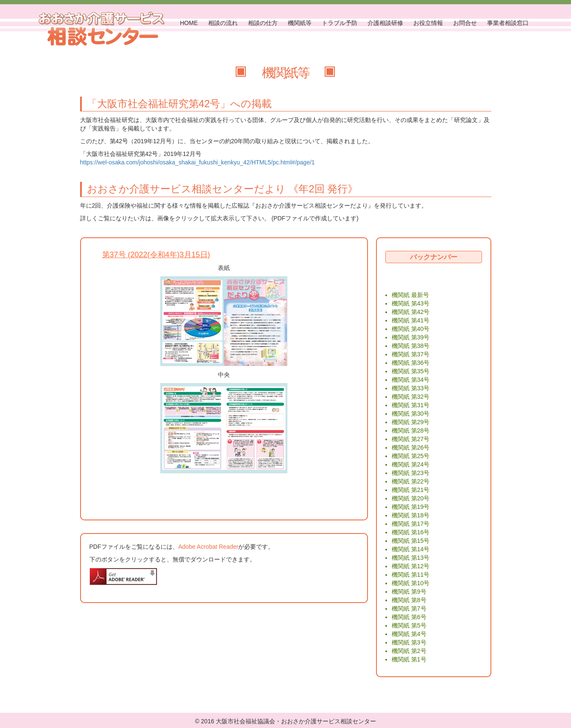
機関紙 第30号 (411, 414)
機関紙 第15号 (411, 541)
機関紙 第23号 (411, 473)
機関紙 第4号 (409, 634)
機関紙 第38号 (411, 346)
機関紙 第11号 (411, 575)
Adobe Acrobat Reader (209, 547)
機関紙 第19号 (411, 507)
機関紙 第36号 (411, 363)
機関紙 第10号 (411, 583)
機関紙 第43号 (411, 303)
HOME (189, 23)
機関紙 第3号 (409, 642)
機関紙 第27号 (411, 439)
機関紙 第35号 (411, 371)
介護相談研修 (385, 23)
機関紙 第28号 (411, 431)
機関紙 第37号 (411, 354)
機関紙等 (300, 23)
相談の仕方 (263, 23)
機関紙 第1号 (409, 659)
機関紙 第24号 (411, 464)
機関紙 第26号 (411, 447)
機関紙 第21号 (411, 490)
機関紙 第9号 (409, 592)
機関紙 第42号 (411, 312)
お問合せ (465, 23)
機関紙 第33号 (411, 388)
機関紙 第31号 (411, 405)
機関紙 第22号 (411, 481)
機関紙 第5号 (409, 625)
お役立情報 (428, 23)
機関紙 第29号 (411, 422)
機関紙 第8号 (409, 600)
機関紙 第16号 (411, 532)
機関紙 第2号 (409, 651)
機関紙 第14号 (411, 549)
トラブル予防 (340, 23)
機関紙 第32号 (411, 397)
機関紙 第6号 (409, 617)
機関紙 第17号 (411, 524)
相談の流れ (223, 23)
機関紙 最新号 (410, 295)
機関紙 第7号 (409, 609)
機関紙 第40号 (411, 329)
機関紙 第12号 (411, 566)
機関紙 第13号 (411, 558)
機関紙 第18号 (411, 515)
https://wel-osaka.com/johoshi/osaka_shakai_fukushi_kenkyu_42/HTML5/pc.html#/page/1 (198, 162)
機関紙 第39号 (411, 337)
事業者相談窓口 (508, 23)
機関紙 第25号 (411, 456)
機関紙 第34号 (411, 380)
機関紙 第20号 (411, 498)
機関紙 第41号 (411, 320)
